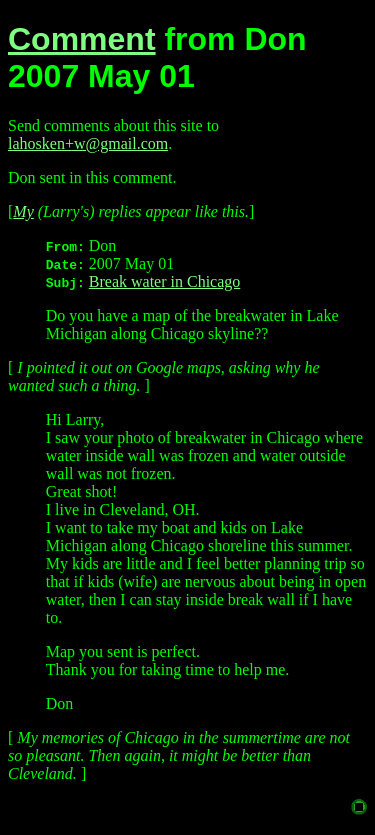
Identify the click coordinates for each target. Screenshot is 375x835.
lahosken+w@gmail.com (88, 143)
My (23, 211)
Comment (82, 39)
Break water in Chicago (165, 281)
